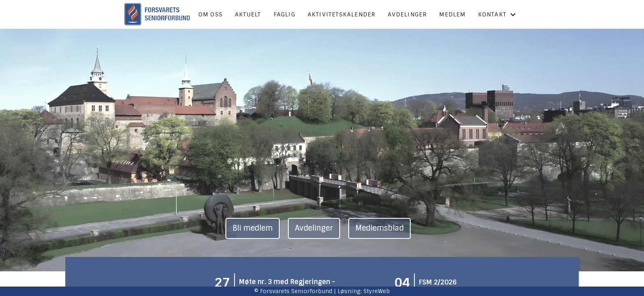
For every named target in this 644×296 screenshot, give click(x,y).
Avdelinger (407, 14)
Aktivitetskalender (342, 14)
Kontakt (497, 14)
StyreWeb (377, 291)
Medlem (452, 14)
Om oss (210, 14)
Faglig (284, 14)
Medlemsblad (379, 228)
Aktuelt (248, 14)
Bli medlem (253, 228)
